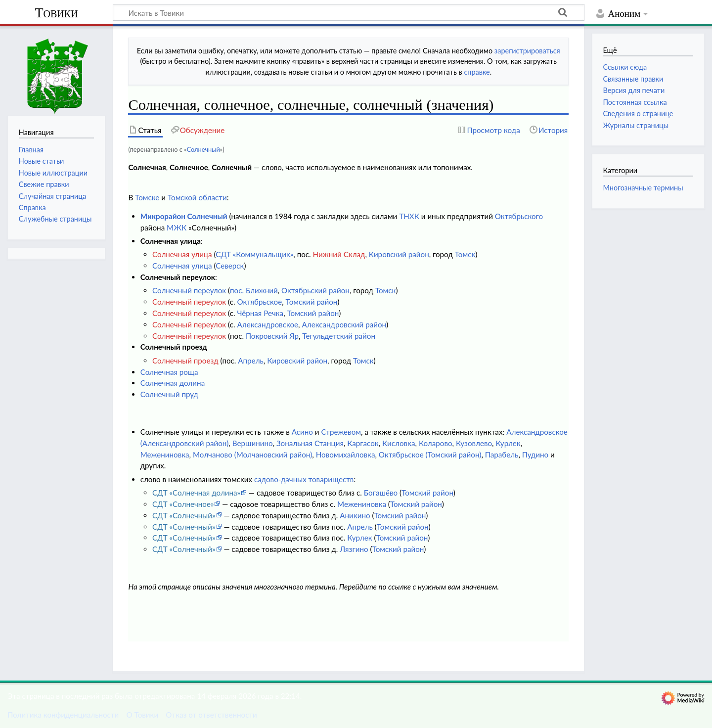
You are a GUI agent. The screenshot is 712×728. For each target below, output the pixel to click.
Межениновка (165, 455)
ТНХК (409, 216)
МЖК (177, 227)
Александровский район (344, 324)
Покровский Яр (272, 336)
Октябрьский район (315, 290)
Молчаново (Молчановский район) (252, 455)
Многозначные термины (643, 188)
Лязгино (354, 549)
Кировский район (399, 254)
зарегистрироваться (527, 51)
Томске (147, 197)
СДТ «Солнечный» (184, 515)
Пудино (535, 455)
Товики (56, 13)
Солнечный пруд (169, 394)
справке (477, 72)
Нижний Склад (339, 254)
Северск (230, 266)
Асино (302, 432)
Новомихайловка (346, 455)
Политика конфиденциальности (63, 715)
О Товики (142, 715)
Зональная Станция (310, 443)
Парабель (502, 455)
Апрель (250, 361)
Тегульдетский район (339, 336)
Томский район (312, 302)
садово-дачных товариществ (304, 479)
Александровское (267, 324)
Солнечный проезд (185, 361)
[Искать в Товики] (349, 12)
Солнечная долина (173, 383)
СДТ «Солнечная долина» (196, 493)
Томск (465, 254)
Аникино (355, 515)
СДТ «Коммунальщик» (254, 254)
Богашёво (381, 493)
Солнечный (203, 149)
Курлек (508, 443)
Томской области (197, 197)
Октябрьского (519, 216)
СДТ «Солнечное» (183, 504)
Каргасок (363, 443)
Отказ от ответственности (211, 715)
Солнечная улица (182, 254)
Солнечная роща (169, 372)
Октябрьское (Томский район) (430, 455)
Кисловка (399, 443)
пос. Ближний (254, 290)
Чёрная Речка (260, 313)
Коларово (436, 443)
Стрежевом (341, 432)
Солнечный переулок (189, 290)
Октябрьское (259, 302)
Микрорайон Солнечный (184, 216)
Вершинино (253, 443)
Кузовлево (474, 443)
